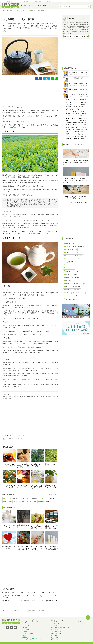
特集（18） (8, 601)
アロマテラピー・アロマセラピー (74, 247)
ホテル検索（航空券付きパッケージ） (32, 639)
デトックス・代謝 (70, 296)
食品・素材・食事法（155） (12, 593)
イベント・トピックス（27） (50, 596)
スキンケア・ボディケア (84, 621)
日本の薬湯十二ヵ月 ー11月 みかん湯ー (10, 486)
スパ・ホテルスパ (56, 633)
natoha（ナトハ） (71, 265)
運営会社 (25, 637)
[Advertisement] (16, 93)
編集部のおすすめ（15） (30, 601)
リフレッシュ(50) (20, 502)
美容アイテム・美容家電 (72, 290)
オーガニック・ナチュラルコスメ (74, 284)
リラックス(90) (32, 502)
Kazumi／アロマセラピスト (76, 80)
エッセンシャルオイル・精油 (73, 259)
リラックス (69, 268)
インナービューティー (72, 253)
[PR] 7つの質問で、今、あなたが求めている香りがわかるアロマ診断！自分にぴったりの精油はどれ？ (37, 527)
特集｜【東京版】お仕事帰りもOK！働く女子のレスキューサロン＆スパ (23, 466)
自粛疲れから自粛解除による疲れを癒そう (50, 487)
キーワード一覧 (27, 624)
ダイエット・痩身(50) (34, 498)
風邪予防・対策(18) (45, 502)
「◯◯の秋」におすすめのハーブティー (23, 486)
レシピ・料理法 (70, 250)
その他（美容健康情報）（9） (50, 601)
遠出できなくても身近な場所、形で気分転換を (37, 487)
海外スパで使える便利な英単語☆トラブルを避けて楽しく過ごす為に (51, 527)
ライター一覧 (26, 626)
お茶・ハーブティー (71, 271)
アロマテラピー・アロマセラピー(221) (15, 498)
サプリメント (55, 629)
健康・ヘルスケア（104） (49, 593)
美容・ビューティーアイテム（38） (12, 597)
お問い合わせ (26, 629)
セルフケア (69, 243)
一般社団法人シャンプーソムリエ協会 (78, 74)
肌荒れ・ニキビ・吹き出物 (73, 277)
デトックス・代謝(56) (49, 498)
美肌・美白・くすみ (71, 281)
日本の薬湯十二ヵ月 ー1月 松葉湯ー (37, 465)
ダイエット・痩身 (56, 624)
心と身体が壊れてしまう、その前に (9, 547)
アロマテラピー (55, 637)
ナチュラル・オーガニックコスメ (60, 628)
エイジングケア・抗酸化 (72, 287)
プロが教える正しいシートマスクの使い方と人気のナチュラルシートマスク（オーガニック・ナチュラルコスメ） (76, 180)
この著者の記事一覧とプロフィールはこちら (76, 36)
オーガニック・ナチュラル (73, 256)
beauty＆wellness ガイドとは (30, 622)
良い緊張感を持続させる (23, 526)
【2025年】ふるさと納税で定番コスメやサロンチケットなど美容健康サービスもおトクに (76, 162)
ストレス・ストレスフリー (73, 274)
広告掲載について (27, 631)
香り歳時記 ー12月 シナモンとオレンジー (9, 466)
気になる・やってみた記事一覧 (80, 202)
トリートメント (79, 293)
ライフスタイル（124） (30, 593)
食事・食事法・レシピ (57, 635)
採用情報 (25, 635)
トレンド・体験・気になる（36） (31, 597)
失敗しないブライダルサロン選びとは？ (9, 526)
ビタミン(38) (8, 502)
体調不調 (68, 262)
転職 (67, 293)
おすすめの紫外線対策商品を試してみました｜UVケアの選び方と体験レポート (51, 548)
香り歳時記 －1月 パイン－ (51, 465)
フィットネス (55, 626)
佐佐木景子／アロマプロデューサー (78, 86)
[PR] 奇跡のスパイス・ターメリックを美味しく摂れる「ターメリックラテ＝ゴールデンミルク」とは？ (23, 548)
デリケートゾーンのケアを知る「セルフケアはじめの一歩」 (37, 548)
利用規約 (25, 628)
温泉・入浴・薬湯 (70, 299)
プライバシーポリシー (28, 633)
